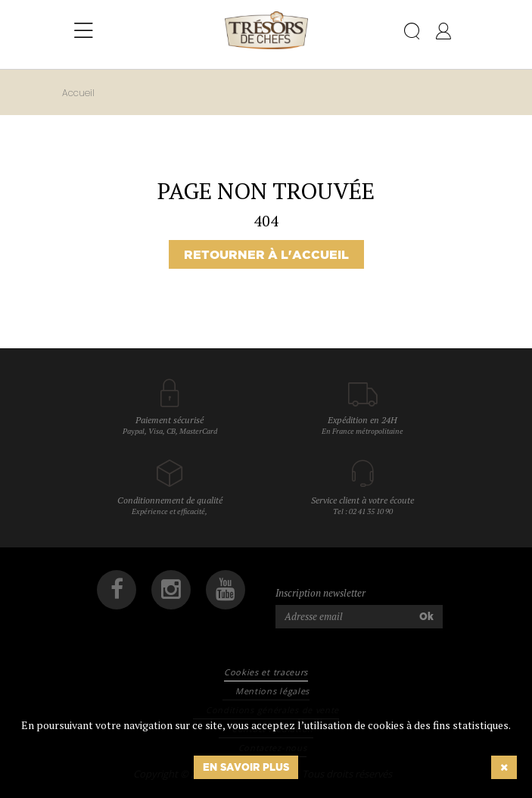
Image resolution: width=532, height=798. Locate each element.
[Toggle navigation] (84, 31)
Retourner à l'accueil (266, 254)
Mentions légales (272, 691)
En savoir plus (246, 767)
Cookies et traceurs (266, 672)
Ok (426, 616)
